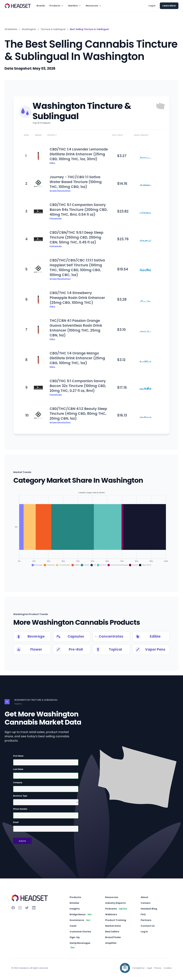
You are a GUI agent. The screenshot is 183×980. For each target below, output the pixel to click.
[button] (57, 6)
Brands (41, 6)
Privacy (158, 968)
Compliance (138, 968)
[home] (18, 6)
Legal (149, 968)
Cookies (168, 968)
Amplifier (111, 943)
